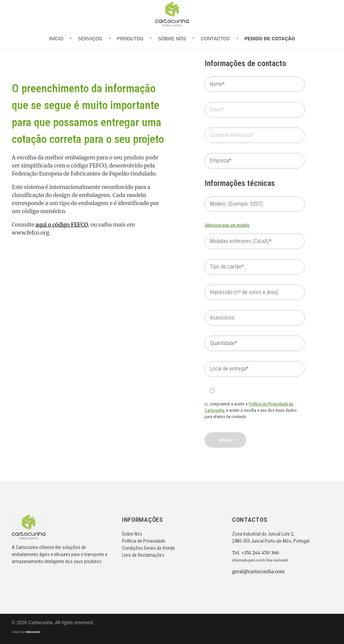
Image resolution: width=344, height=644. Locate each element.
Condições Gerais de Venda (148, 548)
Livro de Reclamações (143, 555)
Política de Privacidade (144, 541)
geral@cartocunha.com (259, 572)
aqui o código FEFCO (62, 225)
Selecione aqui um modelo (227, 225)
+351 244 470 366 (260, 553)
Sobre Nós (132, 534)
